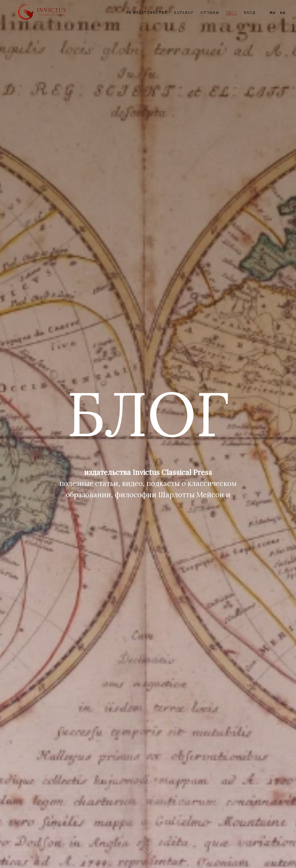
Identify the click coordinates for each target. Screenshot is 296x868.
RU (273, 13)
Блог (232, 13)
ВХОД (250, 13)
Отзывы (210, 13)
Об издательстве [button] (146, 13)
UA (283, 13)
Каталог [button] (184, 13)
